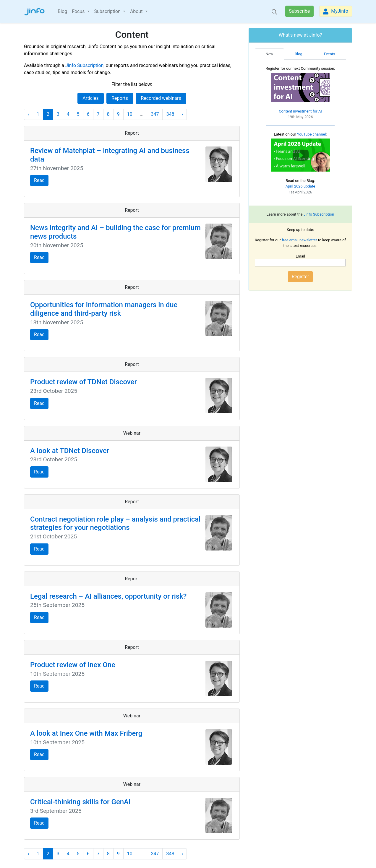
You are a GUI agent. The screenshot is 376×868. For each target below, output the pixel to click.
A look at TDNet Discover (70, 451)
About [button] (137, 11)
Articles (90, 98)
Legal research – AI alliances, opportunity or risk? (108, 596)
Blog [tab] (299, 54)
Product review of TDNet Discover (84, 382)
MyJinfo (336, 11)
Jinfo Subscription (85, 65)
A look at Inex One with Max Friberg (86, 733)
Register (300, 277)
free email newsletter (299, 240)
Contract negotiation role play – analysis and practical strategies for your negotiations (115, 523)
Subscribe (300, 11)
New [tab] (270, 54)
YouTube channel (312, 134)
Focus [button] (79, 11)
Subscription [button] (108, 11)
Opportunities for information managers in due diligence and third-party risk (104, 309)
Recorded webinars (161, 98)
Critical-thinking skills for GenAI (80, 802)
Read (39, 180)
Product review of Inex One (73, 665)
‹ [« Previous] (29, 114)
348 (170, 114)
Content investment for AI (300, 111)
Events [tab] (330, 54)
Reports (120, 98)
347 (155, 114)
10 (130, 114)
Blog (62, 11)
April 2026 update (300, 186)
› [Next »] (182, 114)
